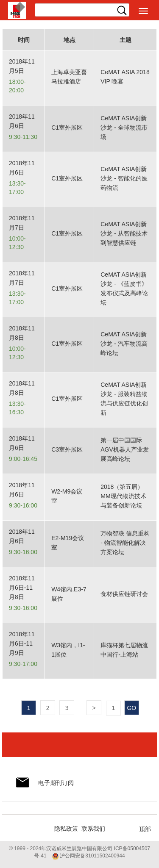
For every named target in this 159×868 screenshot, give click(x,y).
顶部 (145, 829)
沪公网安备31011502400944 (89, 856)
